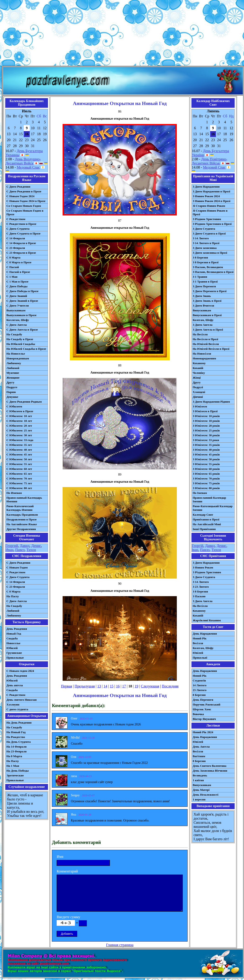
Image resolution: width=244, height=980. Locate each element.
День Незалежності (205, 795)
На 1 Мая (13, 766)
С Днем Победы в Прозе (23, 291)
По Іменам (200, 493)
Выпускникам (16, 310)
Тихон (31, 550)
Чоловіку (199, 373)
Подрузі (198, 387)
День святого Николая (21, 700)
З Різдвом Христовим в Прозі (212, 224)
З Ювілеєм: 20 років (206, 426)
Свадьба (12, 638)
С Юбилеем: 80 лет (19, 488)
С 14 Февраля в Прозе (21, 243)
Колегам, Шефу (203, 320)
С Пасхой (13, 267)
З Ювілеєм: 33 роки (206, 440)
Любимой (13, 368)
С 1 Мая (12, 277)
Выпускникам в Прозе (21, 315)
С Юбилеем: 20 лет (19, 426)
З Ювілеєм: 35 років (206, 445)
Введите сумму (68, 917)
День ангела (15, 685)
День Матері (201, 790)
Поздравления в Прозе (21, 519)
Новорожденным (18, 358)
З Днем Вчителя (203, 306)
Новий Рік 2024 (203, 732)
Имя (60, 857)
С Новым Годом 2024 (20, 196)
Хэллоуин (13, 704)
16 (118, 686)
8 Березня (199, 695)
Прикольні (200, 658)
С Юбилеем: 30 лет (19, 435)
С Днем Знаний (17, 296)
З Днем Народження (206, 187)
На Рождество (16, 737)
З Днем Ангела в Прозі (208, 330)
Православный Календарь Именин (24, 499)
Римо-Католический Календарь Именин (20, 508)
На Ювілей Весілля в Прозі (211, 349)
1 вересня (199, 799)
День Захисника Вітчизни (210, 771)
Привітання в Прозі (206, 519)
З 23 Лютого (201, 587)
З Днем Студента (204, 229)
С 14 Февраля (16, 238)
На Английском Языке (22, 524)
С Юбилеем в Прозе (20, 411)
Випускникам (202, 310)
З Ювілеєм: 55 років (206, 464)
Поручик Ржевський (206, 704)
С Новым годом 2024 (20, 671)
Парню (11, 392)
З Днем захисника (205, 248)
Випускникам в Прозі (207, 315)
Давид (25, 546)
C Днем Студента (18, 577)
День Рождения (17, 629)
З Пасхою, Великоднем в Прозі (213, 272)
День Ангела (201, 747)
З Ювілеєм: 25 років (206, 430)
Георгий (12, 546)
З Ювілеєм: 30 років (206, 435)
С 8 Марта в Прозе (19, 262)
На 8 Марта (14, 756)
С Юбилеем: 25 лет (19, 430)
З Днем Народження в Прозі (211, 191)
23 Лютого (200, 690)
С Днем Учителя (18, 306)
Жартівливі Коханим (207, 620)
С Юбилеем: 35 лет (19, 445)
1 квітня (198, 780)
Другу (10, 382)
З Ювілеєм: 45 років (206, 454)
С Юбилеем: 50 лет (19, 459)
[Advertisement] (122, 34)
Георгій (198, 546)
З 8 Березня (200, 257)
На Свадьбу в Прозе (20, 339)
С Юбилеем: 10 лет (19, 416)
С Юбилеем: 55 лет (19, 464)
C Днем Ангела (17, 601)
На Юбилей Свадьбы (21, 344)
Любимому (14, 363)
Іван (195, 550)
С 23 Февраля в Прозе (21, 253)
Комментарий (67, 871)
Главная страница (120, 945)
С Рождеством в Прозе (21, 224)
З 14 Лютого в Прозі (206, 243)
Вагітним (199, 756)
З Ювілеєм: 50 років (206, 459)
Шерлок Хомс (202, 709)
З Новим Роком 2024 (206, 196)
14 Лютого (200, 685)
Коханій (198, 368)
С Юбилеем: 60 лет (19, 469)
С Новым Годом (17, 567)
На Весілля (200, 334)
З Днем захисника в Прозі (210, 253)
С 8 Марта (13, 257)
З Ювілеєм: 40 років (206, 450)
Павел (20, 550)
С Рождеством (16, 219)
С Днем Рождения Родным (24, 402)
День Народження (205, 634)
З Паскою (199, 596)
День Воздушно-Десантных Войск (23, 161)
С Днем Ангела (17, 325)
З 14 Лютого (201, 238)
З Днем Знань (202, 296)
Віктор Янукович (204, 719)
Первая (66, 686)
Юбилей (12, 648)
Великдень (200, 775)
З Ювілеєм (200, 406)
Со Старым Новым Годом (24, 206)
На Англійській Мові (207, 524)
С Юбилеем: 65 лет (19, 474)
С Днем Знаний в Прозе (22, 301)
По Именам (14, 493)
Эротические (15, 775)
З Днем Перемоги (204, 286)
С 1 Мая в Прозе (17, 281)
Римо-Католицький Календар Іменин (213, 508)
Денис (36, 546)
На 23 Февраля (16, 751)
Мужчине (13, 373)
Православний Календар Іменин (209, 499)
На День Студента (19, 742)
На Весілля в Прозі (205, 339)
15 (111, 686)
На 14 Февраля (16, 747)
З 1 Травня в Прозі (205, 281)
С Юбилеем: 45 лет (19, 454)
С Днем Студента (18, 229)
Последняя (170, 686)
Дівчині (198, 397)
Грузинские (14, 653)
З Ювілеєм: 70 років (206, 478)
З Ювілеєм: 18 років (206, 421)
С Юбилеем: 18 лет (19, 421)
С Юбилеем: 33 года (20, 440)
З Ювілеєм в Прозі (205, 411)
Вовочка (198, 714)
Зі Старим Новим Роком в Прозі (210, 212)
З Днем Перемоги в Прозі (210, 291)
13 (99, 686)
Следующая (150, 686)
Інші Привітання (204, 529)
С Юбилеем (14, 406)
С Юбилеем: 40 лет (19, 450)
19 (136, 686)
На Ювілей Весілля (206, 344)
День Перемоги (203, 700)
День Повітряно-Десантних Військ (209, 161)
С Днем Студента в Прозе (23, 233)
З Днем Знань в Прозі (207, 301)
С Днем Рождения (18, 187)
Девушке (12, 397)
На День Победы (18, 771)
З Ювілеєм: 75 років (206, 483)
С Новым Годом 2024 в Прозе (26, 201)
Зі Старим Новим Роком (209, 206)
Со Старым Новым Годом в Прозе (25, 212)
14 (105, 686)
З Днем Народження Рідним (211, 402)
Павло (205, 550)
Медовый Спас (28, 167)
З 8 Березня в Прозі (206, 262)
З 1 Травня (200, 277)
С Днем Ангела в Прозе (22, 330)
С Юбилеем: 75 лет (19, 483)
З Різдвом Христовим (207, 219)
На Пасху (13, 596)
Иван (9, 550)
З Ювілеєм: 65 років (206, 474)
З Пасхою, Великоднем (208, 267)
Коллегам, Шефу (18, 320)
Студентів (199, 680)
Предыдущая (85, 686)
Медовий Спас (214, 167)
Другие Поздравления (21, 529)
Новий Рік (200, 638)
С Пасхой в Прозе (18, 272)
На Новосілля (202, 354)
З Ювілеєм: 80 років (206, 488)
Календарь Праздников (22, 515)
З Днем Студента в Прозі (209, 233)
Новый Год (14, 634)
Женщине (13, 378)
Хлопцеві (199, 392)
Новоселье (13, 643)
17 (124, 686)
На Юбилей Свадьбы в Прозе (26, 349)
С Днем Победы (17, 286)
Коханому (199, 363)
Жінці (197, 378)
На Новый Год (16, 732)
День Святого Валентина (210, 766)
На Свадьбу (14, 334)
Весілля (198, 643)
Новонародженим (204, 358)
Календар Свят (203, 515)
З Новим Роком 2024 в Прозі (211, 201)
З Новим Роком (203, 567)
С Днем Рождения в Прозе (24, 191)
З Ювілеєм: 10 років (206, 416)
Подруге (12, 387)
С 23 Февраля (16, 248)
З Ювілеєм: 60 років (206, 469)
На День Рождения (19, 723)
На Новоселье (16, 354)
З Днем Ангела (203, 325)
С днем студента (17, 709)
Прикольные (15, 658)
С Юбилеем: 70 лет (19, 478)
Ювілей (198, 653)
